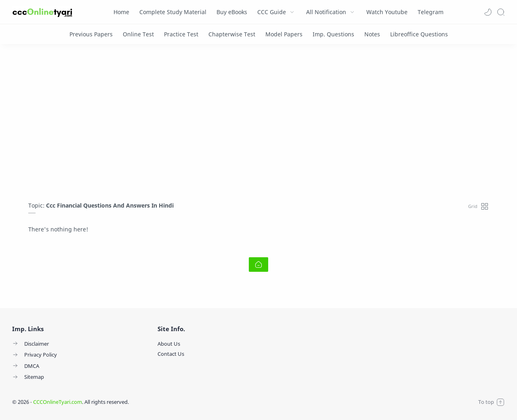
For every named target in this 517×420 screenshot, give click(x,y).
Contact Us (171, 354)
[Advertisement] (258, 125)
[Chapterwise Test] (232, 34)
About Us (169, 344)
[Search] (501, 12)
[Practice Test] (181, 34)
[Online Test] (138, 34)
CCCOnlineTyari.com (58, 402)
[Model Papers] (284, 34)
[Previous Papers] (91, 34)
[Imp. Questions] (333, 34)
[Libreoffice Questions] (419, 34)
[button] (488, 12)
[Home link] (258, 265)
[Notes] (372, 34)
